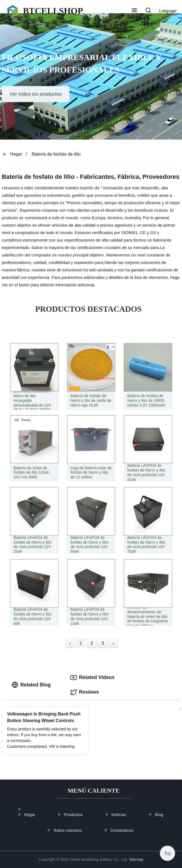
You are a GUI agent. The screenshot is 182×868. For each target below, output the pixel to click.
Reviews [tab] (85, 692)
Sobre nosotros (72, 830)
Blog (164, 815)
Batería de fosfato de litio (56, 154)
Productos (78, 815)
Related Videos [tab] (93, 678)
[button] (134, 11)
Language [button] (168, 11)
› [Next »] (113, 643)
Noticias (124, 815)
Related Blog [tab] (31, 685)
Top (167, 851)
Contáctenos (127, 830)
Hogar (16, 154)
